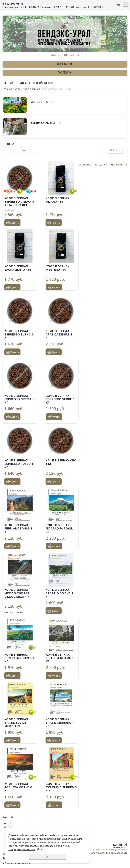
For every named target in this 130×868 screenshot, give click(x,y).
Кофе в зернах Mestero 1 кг (58, 268)
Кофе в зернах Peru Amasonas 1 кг (18, 529)
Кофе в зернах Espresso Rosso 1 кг (19, 464)
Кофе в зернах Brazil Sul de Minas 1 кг (16, 723)
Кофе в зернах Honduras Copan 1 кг (19, 658)
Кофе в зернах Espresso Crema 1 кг (19, 399)
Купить (15, 222)
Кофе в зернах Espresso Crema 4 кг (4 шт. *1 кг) (19, 202)
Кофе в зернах (31, 89)
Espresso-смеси (43, 124)
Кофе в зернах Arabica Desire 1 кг (59, 335)
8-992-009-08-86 (13, 4)
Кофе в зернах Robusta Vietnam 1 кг (20, 788)
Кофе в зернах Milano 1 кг (57, 200)
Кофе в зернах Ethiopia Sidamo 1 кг (60, 658)
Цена (11, 144)
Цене (102, 164)
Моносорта (39, 102)
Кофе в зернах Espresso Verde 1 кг (60, 399)
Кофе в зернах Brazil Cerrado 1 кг (60, 723)
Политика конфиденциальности (109, 853)
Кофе (18, 89)
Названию (117, 164)
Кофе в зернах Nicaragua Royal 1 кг (61, 529)
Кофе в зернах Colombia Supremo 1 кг (61, 788)
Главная (7, 89)
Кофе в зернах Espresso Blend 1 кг (19, 335)
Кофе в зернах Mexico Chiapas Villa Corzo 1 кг (18, 593)
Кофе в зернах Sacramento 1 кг (18, 268)
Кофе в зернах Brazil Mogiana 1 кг (59, 593)
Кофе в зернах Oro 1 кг (61, 462)
